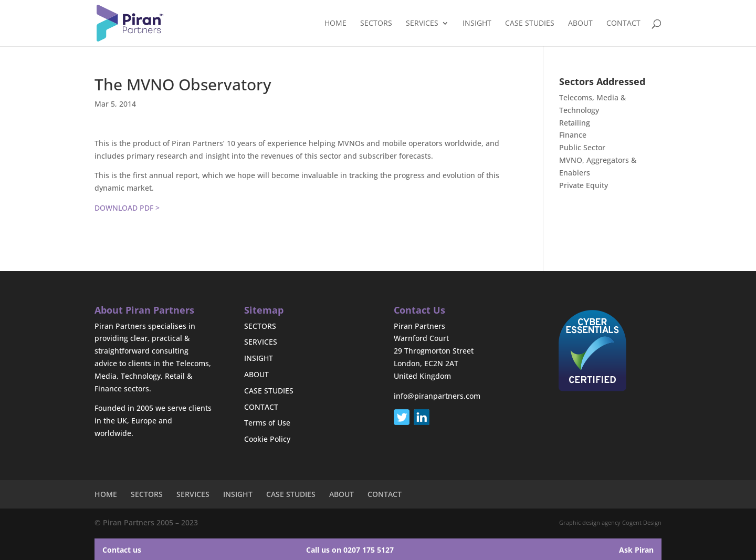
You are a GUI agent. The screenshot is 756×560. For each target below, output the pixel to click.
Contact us (122, 550)
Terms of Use (267, 423)
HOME (335, 24)
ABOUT (580, 24)
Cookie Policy (267, 439)
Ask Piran (636, 550)
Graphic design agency (590, 522)
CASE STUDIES (530, 24)
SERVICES (422, 24)
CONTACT (623, 24)
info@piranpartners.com (437, 396)
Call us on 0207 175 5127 (350, 550)
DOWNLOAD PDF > (127, 208)
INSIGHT (477, 24)
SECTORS (376, 24)
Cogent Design (642, 522)
